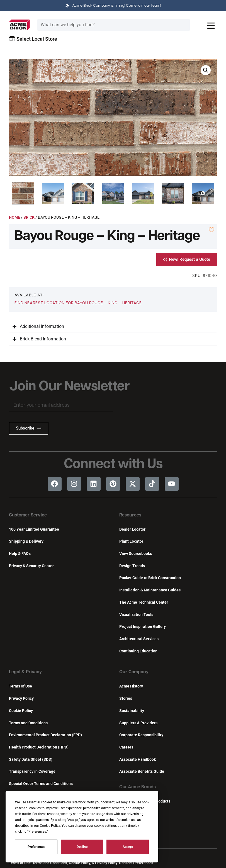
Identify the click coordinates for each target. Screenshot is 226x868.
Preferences (36, 847)
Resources (130, 515)
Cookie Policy (21, 711)
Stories (126, 698)
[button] (23, 193)
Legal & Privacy (25, 672)
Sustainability (132, 711)
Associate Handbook (138, 760)
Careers (126, 747)
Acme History (131, 686)
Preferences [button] (37, 832)
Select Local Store (33, 39)
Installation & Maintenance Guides (150, 590)
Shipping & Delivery (26, 541)
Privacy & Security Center (31, 566)
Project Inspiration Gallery (143, 627)
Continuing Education (138, 651)
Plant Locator (131, 541)
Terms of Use (20, 686)
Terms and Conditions (28, 723)
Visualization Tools (136, 615)
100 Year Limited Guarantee (34, 529)
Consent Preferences (136, 863)
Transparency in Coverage (32, 771)
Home (14, 217)
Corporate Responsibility (141, 735)
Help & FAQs (20, 554)
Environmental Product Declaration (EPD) (45, 735)
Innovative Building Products (145, 801)
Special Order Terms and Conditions (41, 784)
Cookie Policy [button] (50, 826)
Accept (128, 847)
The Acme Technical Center (144, 602)
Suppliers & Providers (138, 723)
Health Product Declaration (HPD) (39, 747)
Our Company (134, 672)
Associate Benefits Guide (142, 771)
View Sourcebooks (136, 554)
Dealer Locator (132, 529)
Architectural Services (139, 639)
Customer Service (28, 515)
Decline (82, 847)
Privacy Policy (21, 698)
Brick (29, 217)
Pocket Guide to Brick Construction (150, 578)
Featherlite (129, 814)
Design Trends (132, 566)
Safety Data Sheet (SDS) (31, 760)
